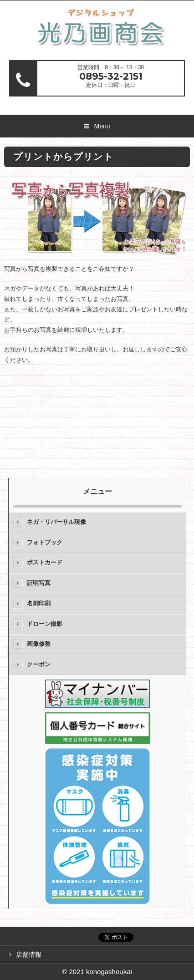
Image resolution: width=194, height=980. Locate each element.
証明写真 (39, 583)
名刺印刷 (39, 603)
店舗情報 (29, 955)
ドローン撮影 (45, 624)
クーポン (39, 664)
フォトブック (45, 542)
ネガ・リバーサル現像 (56, 522)
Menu (102, 126)
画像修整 (39, 644)
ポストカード (45, 562)
